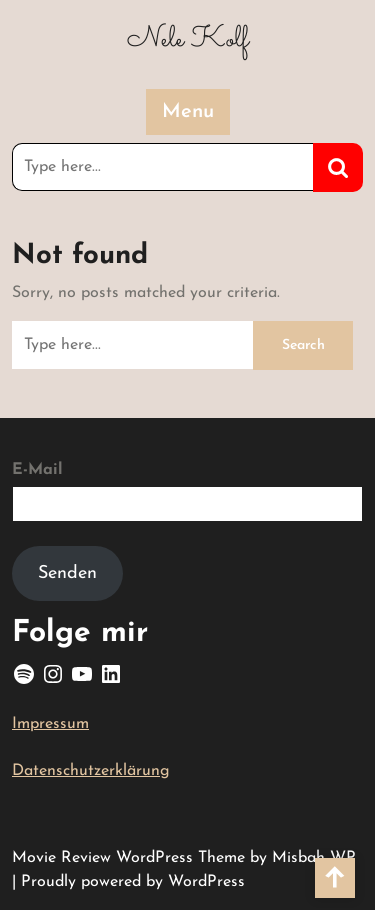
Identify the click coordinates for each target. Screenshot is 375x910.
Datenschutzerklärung (91, 771)
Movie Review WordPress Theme (131, 858)
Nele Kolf (188, 40)
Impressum (50, 724)
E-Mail (37, 470)
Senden (67, 573)
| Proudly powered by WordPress (128, 882)
